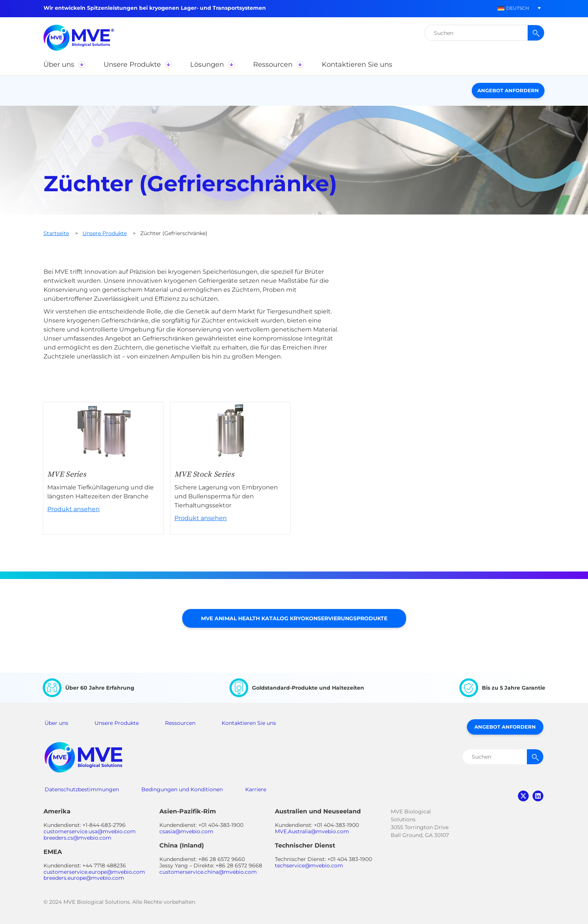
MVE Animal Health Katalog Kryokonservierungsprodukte (294, 618)
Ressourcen (180, 723)
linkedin (538, 796)
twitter (523, 796)
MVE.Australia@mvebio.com (312, 831)
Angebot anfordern (508, 90)
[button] (513, 8)
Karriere (256, 789)
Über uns (56, 723)
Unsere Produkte (105, 233)
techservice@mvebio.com (309, 865)
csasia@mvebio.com (186, 831)
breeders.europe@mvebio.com (84, 878)
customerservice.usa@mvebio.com (90, 831)
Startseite (56, 233)
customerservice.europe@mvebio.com (94, 872)
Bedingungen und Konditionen (182, 789)
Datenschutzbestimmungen (82, 789)
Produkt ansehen (103, 468)
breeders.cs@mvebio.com (77, 838)
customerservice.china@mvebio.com (208, 872)
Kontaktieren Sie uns (249, 723)
